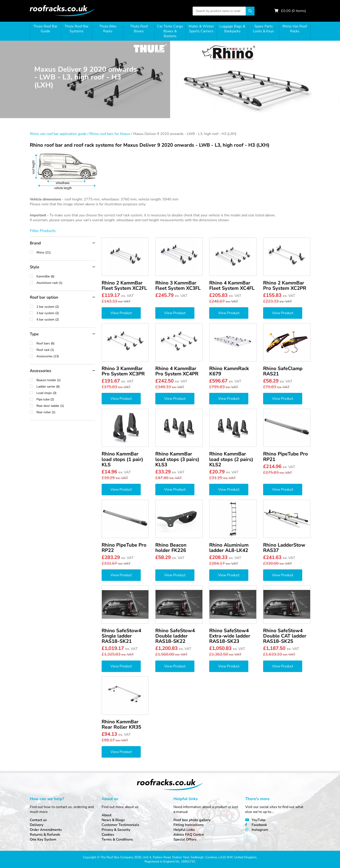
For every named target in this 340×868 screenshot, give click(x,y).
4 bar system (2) (66, 320)
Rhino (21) (66, 253)
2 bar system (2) (66, 307)
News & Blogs (113, 820)
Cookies (108, 835)
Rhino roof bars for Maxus (110, 134)
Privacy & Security (116, 830)
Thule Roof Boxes (139, 29)
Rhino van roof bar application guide (58, 134)
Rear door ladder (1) (66, 406)
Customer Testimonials (120, 825)
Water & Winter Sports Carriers (201, 29)
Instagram (260, 830)
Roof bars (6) (66, 343)
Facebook (259, 825)
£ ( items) (293, 11)
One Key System (43, 839)
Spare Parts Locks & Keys (263, 29)
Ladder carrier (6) (66, 387)
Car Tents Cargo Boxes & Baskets (170, 31)
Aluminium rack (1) (66, 283)
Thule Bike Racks (108, 29)
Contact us (38, 820)
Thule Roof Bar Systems (77, 29)
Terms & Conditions (117, 839)
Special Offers (185, 839)
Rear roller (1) (66, 412)
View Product (121, 313)
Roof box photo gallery (192, 820)
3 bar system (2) (66, 313)
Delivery (37, 825)
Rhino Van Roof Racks (295, 29)
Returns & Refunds (45, 835)
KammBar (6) (66, 276)
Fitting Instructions (189, 825)
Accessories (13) (66, 356)
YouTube (259, 820)
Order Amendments (46, 830)
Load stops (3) (66, 393)
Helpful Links (184, 830)
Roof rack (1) (66, 350)
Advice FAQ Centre (189, 835)
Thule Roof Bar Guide (45, 29)
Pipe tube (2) (66, 399)
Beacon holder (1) (66, 380)
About (107, 815)
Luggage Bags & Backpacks (232, 29)
